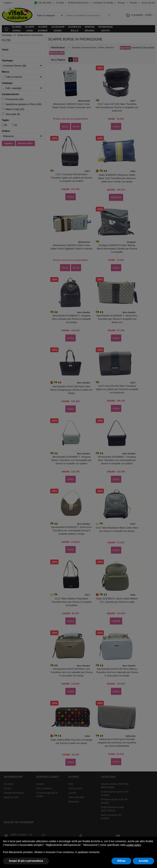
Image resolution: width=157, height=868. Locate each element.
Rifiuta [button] (121, 861)
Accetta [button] (143, 861)
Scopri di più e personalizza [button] (26, 861)
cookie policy (134, 845)
